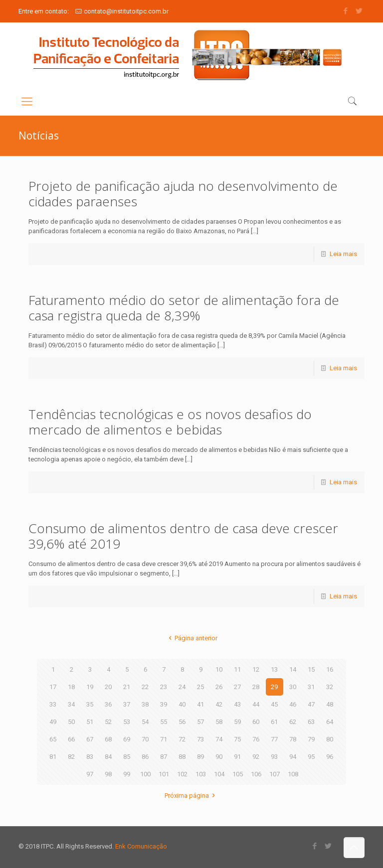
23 (164, 687)
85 (127, 757)
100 (145, 774)
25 (200, 687)
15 (311, 669)
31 (311, 687)
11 (237, 669)
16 (330, 669)
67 (90, 739)
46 (293, 704)
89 (200, 757)
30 (293, 687)
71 (164, 739)
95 (311, 757)
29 (274, 687)
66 (71, 739)
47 (311, 704)
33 (53, 704)
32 (330, 687)
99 (127, 774)
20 (108, 687)
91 (237, 757)
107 (275, 774)
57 (200, 722)
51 (90, 722)
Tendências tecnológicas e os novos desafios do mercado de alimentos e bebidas (170, 422)
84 (108, 757)
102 (182, 774)
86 (145, 757)
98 (108, 774)
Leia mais (343, 254)
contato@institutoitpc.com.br (126, 11)
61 (274, 722)
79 (311, 739)
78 (293, 739)
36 (108, 704)
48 (330, 704)
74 (219, 739)
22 (145, 687)
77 (274, 739)
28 (256, 687)
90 (219, 757)
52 (108, 722)
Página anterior (191, 638)
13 (274, 669)
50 (71, 722)
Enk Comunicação (141, 846)
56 (182, 722)
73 (200, 739)
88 (182, 757)
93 (274, 757)
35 (90, 704)
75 (237, 739)
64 (330, 722)
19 (90, 687)
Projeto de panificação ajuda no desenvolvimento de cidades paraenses (183, 194)
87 (164, 757)
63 (311, 722)
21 (127, 687)
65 (53, 739)
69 (127, 739)
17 (53, 687)
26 (219, 687)
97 (90, 774)
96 (330, 757)
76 (256, 739)
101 (164, 774)
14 (293, 669)
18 (71, 687)
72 (182, 739)
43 (237, 704)
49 (53, 722)
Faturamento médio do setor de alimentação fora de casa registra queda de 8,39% (184, 308)
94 (293, 757)
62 (293, 722)
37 (127, 704)
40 (182, 704)
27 (237, 687)
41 (200, 704)
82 (71, 757)
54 (145, 722)
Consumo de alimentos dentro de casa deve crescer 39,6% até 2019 (183, 536)
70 (145, 739)
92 (256, 757)
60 (256, 722)
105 (238, 774)
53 (127, 722)
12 (256, 669)
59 (237, 722)
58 (219, 722)
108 (293, 774)
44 (256, 704)
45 (274, 704)
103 (201, 774)
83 (90, 757)
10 (219, 669)
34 (71, 704)
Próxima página (191, 796)
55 (164, 722)
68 (108, 739)
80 (330, 739)
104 (219, 774)
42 (219, 704)
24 (182, 687)
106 (256, 774)
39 (164, 704)
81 (53, 757)
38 (145, 704)
